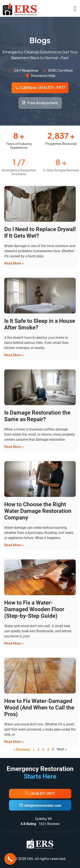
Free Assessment (40, 103)
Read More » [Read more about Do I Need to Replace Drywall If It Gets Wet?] (14, 263)
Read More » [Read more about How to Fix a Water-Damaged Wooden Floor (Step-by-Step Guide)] (14, 643)
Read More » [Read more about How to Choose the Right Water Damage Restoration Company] (14, 545)
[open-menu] (75, 9)
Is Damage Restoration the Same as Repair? (37, 416)
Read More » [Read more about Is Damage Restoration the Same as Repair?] (14, 447)
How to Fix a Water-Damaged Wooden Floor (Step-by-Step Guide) (34, 609)
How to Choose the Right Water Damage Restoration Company (38, 511)
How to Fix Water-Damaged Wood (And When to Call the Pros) (39, 708)
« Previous (22, 749)
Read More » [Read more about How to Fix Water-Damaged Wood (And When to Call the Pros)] (14, 742)
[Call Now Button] (10, 859)
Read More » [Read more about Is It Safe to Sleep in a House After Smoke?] (14, 355)
